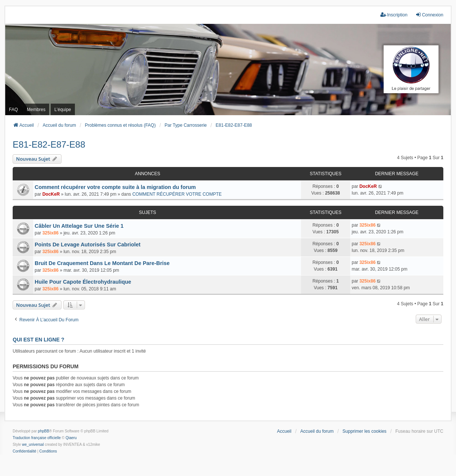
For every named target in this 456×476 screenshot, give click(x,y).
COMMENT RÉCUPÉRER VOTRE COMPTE (177, 194)
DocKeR (51, 194)
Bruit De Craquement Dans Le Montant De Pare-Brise (102, 263)
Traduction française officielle (37, 438)
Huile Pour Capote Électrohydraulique (83, 282)
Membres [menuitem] (36, 110)
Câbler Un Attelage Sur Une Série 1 (79, 226)
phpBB (44, 431)
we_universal (33, 445)
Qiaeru (71, 438)
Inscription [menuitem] (394, 15)
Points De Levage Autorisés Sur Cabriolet (88, 245)
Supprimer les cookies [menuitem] (364, 431)
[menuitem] (24, 451)
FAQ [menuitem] (13, 110)
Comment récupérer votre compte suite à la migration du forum (115, 187)
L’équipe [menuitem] (63, 110)
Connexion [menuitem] (429, 15)
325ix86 (50, 233)
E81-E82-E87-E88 (49, 144)
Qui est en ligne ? (38, 340)
